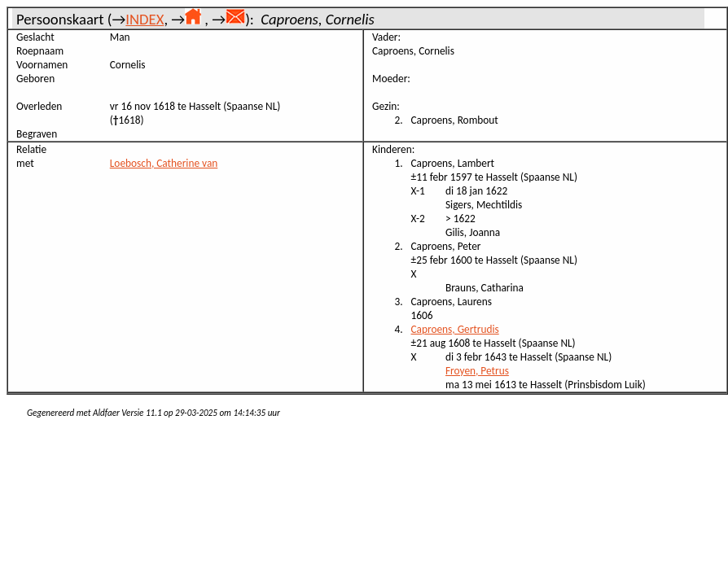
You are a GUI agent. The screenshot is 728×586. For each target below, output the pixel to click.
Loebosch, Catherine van (164, 163)
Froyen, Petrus (477, 371)
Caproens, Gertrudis (455, 329)
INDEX (145, 19)
